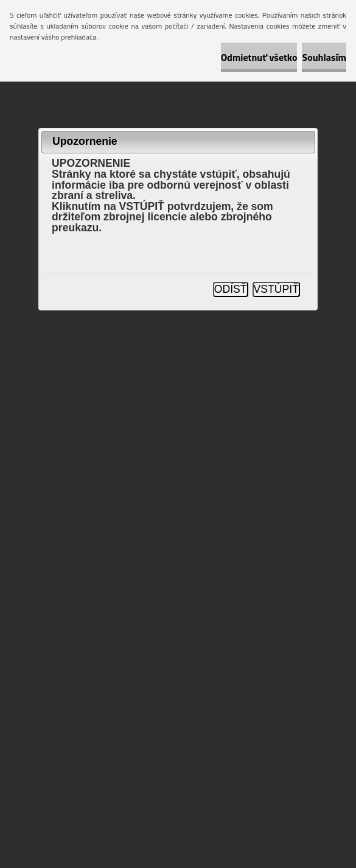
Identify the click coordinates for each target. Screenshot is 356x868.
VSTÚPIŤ (276, 289)
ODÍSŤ (231, 289)
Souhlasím (324, 57)
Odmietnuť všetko (259, 57)
